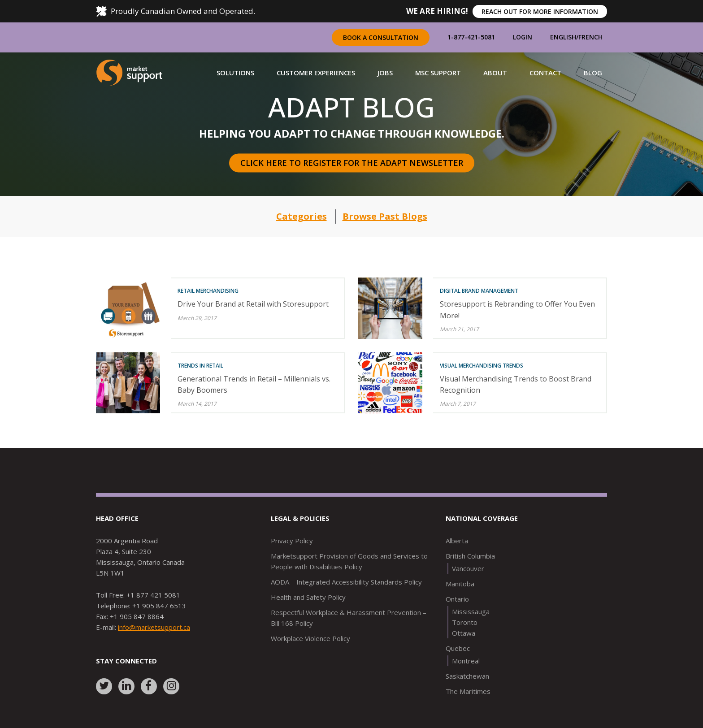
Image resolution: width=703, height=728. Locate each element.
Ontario (457, 599)
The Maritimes (468, 691)
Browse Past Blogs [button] (385, 216)
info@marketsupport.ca (154, 627)
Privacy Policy (292, 541)
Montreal (466, 661)
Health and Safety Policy (308, 597)
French (590, 37)
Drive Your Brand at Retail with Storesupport (253, 304)
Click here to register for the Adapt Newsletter (352, 163)
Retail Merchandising (208, 291)
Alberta (457, 541)
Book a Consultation (381, 37)
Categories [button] (302, 216)
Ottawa (464, 633)
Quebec (458, 648)
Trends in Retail (200, 366)
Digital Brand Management (479, 291)
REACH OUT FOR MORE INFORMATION (540, 11)
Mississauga (471, 611)
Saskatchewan (467, 676)
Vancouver (468, 568)
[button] (235, 73)
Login (523, 37)
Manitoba (460, 584)
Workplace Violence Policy (310, 638)
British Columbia (470, 556)
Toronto (465, 622)
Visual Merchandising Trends (482, 366)
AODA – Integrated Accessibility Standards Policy (346, 582)
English (563, 37)
